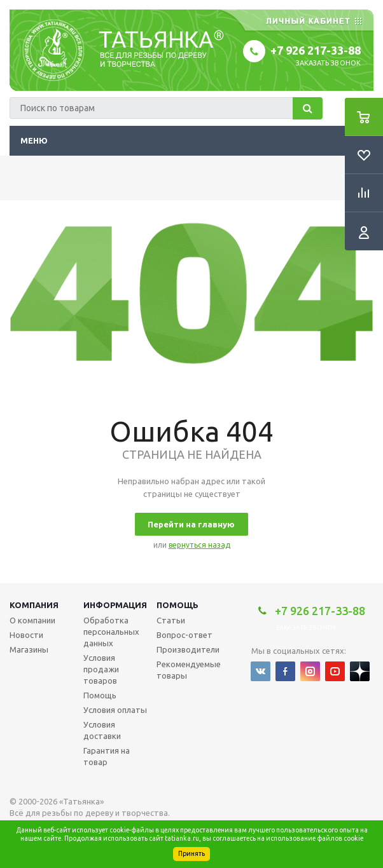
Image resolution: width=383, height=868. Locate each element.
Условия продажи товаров (101, 669)
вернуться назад (199, 545)
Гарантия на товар (107, 756)
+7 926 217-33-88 (316, 50)
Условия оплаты (115, 710)
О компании (32, 620)
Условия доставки (102, 730)
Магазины (29, 649)
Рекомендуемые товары (189, 670)
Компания (34, 605)
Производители (188, 649)
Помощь (178, 605)
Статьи (171, 620)
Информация (115, 605)
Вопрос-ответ (185, 635)
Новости (26, 635)
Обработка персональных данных (111, 632)
